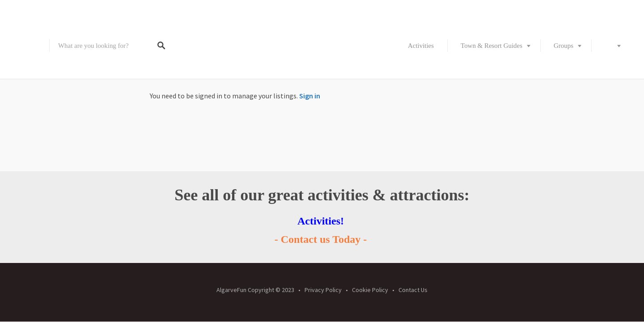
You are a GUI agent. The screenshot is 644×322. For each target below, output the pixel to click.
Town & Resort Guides (491, 46)
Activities (421, 46)
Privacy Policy (323, 290)
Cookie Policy (370, 290)
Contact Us (413, 290)
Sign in (310, 96)
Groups (563, 46)
